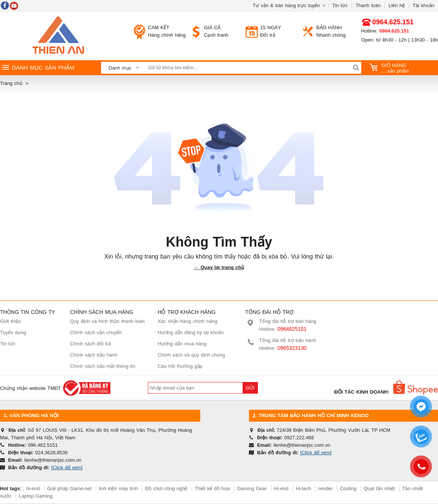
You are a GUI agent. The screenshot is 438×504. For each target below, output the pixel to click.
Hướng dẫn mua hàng (182, 344)
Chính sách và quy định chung (191, 355)
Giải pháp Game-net (69, 488)
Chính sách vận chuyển (96, 332)
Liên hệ (397, 5)
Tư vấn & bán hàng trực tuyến (286, 5)
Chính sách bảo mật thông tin (103, 366)
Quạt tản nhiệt (379, 488)
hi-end (33, 488)
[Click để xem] (67, 468)
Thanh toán (368, 5)
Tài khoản (423, 5)
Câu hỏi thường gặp (180, 366)
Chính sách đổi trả (90, 344)
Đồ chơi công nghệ (166, 488)
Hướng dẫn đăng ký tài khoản (191, 332)
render (326, 488)
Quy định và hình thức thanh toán (107, 321)
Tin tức (340, 5)
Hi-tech (303, 488)
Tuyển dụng (13, 332)
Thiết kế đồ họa (212, 488)
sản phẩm (389, 68)
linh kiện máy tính (118, 488)
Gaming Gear (253, 488)
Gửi (250, 388)
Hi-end (281, 488)
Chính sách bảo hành (94, 355)
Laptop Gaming (36, 496)
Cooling (348, 488)
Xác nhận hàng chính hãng (187, 321)
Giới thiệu (10, 321)
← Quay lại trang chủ (219, 267)
